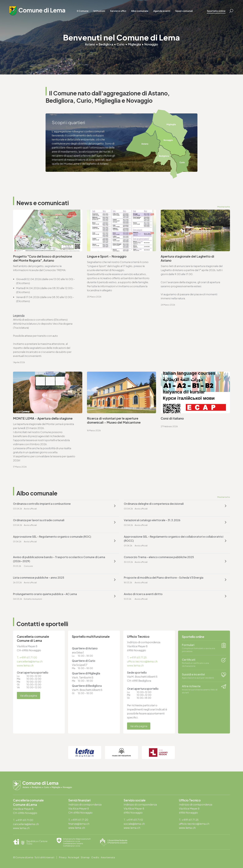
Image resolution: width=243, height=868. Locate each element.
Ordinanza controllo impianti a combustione (42, 504)
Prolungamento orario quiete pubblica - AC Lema (45, 594)
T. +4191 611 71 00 (27, 657)
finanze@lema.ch (79, 824)
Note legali (74, 857)
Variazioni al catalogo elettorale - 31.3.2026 (152, 520)
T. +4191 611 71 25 (137, 657)
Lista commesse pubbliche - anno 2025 (39, 578)
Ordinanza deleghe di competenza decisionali (154, 504)
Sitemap (85, 857)
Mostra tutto (224, 207)
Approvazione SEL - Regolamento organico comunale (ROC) (52, 537)
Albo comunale (140, 11)
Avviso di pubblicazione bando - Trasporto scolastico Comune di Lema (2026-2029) (59, 559)
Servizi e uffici (118, 11)
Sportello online (216, 11)
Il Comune (83, 11)
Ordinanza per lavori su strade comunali (39, 520)
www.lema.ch (25, 665)
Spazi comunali (184, 11)
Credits (95, 857)
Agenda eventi (162, 11)
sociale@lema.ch (134, 824)
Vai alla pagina (29, 695)
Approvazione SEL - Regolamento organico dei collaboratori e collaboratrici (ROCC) (174, 539)
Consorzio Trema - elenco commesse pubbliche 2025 (159, 557)
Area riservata (108, 857)
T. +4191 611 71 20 (78, 820)
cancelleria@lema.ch (30, 661)
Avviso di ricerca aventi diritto (143, 594)
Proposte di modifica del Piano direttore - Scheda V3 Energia (164, 578)
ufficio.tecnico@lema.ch (142, 661)
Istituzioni (99, 11)
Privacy (63, 857)
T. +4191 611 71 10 (133, 820)
